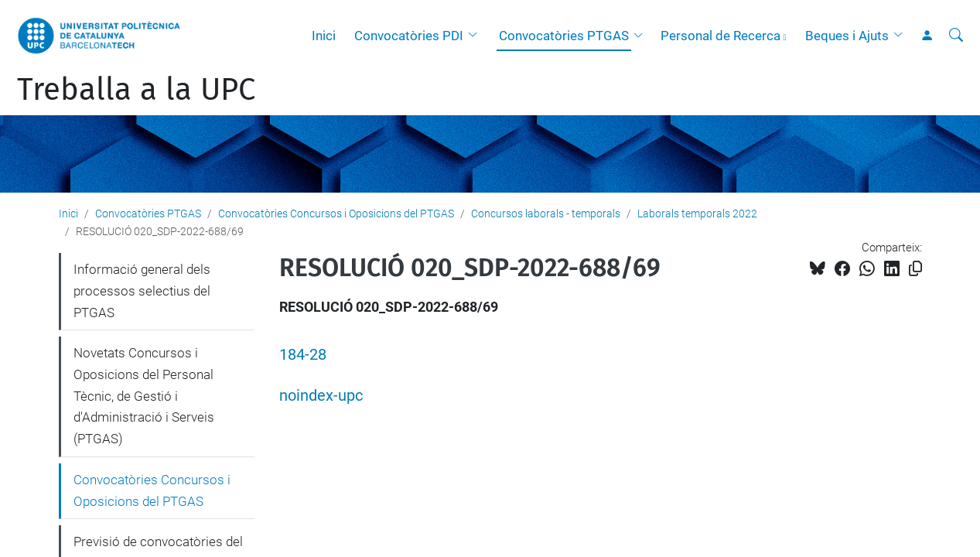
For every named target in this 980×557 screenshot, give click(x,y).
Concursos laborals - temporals (546, 214)
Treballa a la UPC (136, 90)
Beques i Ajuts (847, 36)
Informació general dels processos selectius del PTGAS (142, 290)
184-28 (303, 355)
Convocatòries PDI (409, 36)
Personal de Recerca (720, 36)
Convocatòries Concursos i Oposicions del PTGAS (336, 214)
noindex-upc (321, 396)
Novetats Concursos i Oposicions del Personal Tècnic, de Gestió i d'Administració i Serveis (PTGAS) (144, 396)
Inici (324, 36)
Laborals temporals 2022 (697, 214)
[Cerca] (956, 36)
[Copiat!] (915, 269)
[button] (476, 36)
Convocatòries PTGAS (564, 36)
